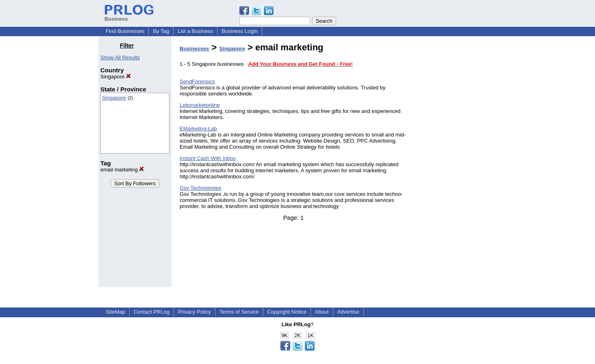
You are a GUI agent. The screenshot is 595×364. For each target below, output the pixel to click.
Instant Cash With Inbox (208, 158)
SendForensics (197, 81)
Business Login (239, 31)
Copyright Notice (287, 312)
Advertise (348, 312)
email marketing (122, 170)
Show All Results (120, 57)
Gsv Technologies (200, 188)
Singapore (116, 77)
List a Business (195, 31)
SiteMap (115, 312)
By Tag (161, 31)
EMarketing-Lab (198, 129)
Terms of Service (239, 312)
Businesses (194, 49)
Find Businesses (125, 31)
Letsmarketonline (200, 105)
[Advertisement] (455, 164)
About (322, 312)
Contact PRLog (152, 312)
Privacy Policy (194, 312)
